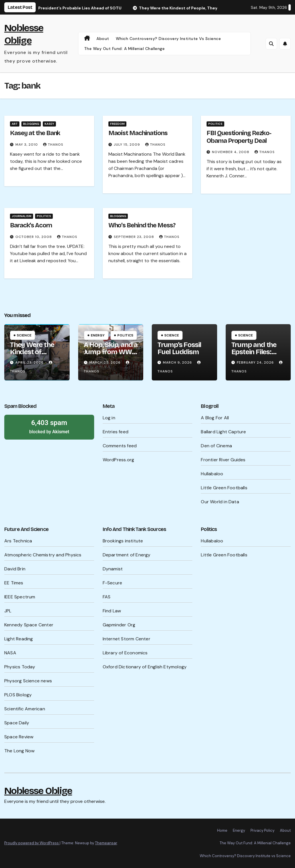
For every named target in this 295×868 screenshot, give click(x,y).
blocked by (49, 426)
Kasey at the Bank (35, 133)
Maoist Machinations (138, 133)
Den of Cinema (216, 446)
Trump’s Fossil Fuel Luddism (179, 348)
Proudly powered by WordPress (32, 843)
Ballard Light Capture (223, 432)
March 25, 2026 (106, 362)
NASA (10, 653)
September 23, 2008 (135, 237)
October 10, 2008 (34, 237)
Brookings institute (123, 541)
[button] (271, 44)
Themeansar (106, 843)
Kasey (49, 124)
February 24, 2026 (256, 362)
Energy (98, 335)
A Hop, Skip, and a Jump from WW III (111, 352)
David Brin (15, 569)
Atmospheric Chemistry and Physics (43, 555)
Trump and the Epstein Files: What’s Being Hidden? (254, 355)
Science (24, 335)
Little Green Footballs (224, 488)
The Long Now (19, 751)
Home (222, 830)
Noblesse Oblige (38, 791)
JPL (8, 611)
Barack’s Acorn (31, 225)
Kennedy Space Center (29, 625)
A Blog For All (215, 418)
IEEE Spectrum (20, 597)
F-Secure (113, 583)
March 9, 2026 (178, 362)
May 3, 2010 (27, 145)
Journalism (22, 216)
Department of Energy (127, 555)
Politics (215, 124)
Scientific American (25, 709)
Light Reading (19, 639)
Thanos (53, 145)
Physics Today (20, 667)
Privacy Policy (262, 830)
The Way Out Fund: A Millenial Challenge (125, 49)
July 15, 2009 (128, 145)
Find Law (112, 611)
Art (15, 124)
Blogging (31, 124)
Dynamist (113, 569)
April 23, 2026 (30, 362)
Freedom (117, 124)
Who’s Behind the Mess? (142, 225)
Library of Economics (125, 653)
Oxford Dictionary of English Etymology (145, 667)
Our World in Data (220, 502)
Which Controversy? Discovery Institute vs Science (168, 39)
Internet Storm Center (127, 639)
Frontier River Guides (223, 460)
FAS (107, 597)
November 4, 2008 (231, 152)
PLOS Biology (18, 695)
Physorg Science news (28, 681)
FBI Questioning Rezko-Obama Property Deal (239, 137)
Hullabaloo (212, 474)
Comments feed (120, 446)
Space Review (19, 737)
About (103, 39)
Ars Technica (18, 541)
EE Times (14, 583)
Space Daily (17, 723)
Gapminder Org (119, 625)
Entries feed (116, 432)
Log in (109, 418)
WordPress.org (119, 460)
